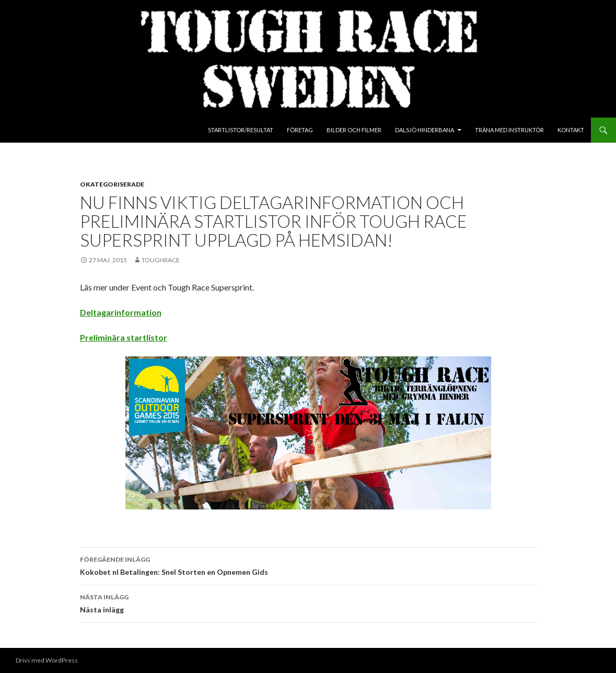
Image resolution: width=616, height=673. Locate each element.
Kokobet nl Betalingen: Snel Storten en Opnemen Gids (308, 565)
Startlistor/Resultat (241, 130)
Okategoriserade (112, 184)
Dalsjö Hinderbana (425, 130)
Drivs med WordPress (47, 660)
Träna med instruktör (509, 130)
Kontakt (571, 130)
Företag (300, 130)
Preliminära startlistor (124, 337)
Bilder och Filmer (354, 130)
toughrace (161, 260)
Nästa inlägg (308, 602)
